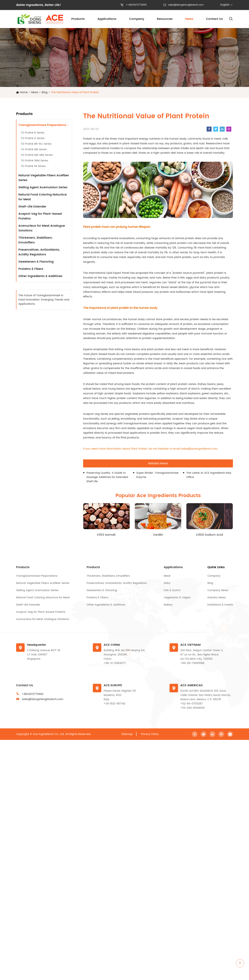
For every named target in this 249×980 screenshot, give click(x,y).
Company (137, 19)
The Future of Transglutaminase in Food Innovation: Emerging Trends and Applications (44, 300)
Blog (45, 92)
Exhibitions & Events (220, 605)
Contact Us (214, 19)
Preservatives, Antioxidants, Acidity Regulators (39, 252)
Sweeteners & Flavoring (36, 262)
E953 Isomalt (106, 535)
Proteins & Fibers (31, 269)
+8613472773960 (33, 694)
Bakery (168, 605)
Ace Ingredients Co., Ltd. (49, 734)
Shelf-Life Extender (32, 207)
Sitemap (127, 734)
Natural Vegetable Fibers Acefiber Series (44, 178)
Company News (218, 590)
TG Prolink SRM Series (34, 161)
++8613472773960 (136, 5)
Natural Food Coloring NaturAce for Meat (43, 197)
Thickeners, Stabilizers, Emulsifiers (35, 240)
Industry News (217, 598)
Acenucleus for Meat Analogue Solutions (42, 228)
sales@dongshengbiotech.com (186, 5)
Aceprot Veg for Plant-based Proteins (40, 216)
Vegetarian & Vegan (177, 598)
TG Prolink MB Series (34, 149)
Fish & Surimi (172, 590)
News (189, 19)
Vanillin (158, 535)
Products (78, 19)
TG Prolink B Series (33, 133)
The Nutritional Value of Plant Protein (75, 92)
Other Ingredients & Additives (40, 276)
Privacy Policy (150, 734)
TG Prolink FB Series (33, 166)
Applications (107, 19)
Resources (165, 19)
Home (24, 92)
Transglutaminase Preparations (42, 125)
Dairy (167, 583)
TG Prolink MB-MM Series (37, 155)
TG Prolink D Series (33, 138)
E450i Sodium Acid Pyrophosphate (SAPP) (209, 535)
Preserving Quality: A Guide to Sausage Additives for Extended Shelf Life (107, 477)
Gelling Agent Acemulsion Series (43, 187)
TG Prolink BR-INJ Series (36, 144)
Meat (167, 576)
